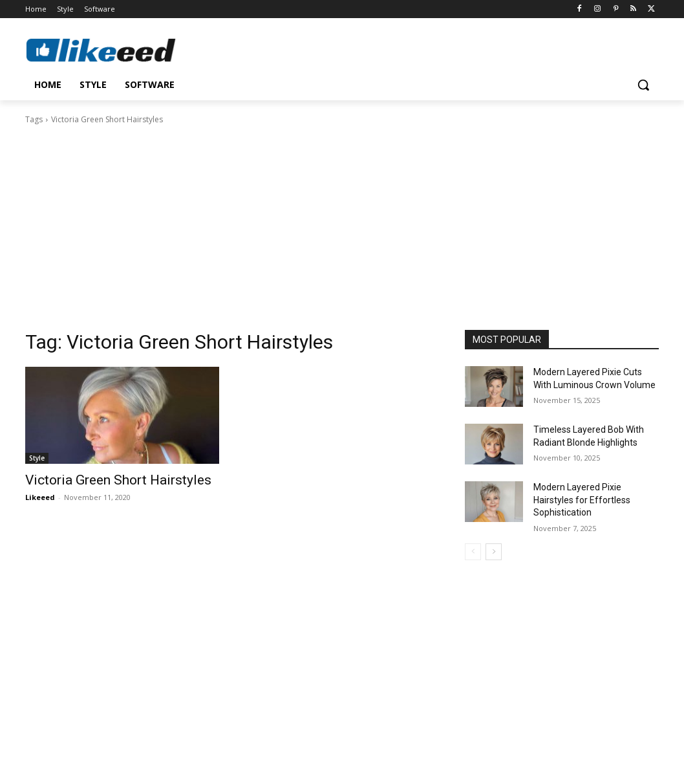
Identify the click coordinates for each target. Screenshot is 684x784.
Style (37, 458)
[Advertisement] (342, 223)
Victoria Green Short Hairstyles (118, 480)
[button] (643, 85)
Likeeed (40, 497)
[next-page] (494, 552)
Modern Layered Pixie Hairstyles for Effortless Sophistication (582, 500)
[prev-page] (473, 552)
